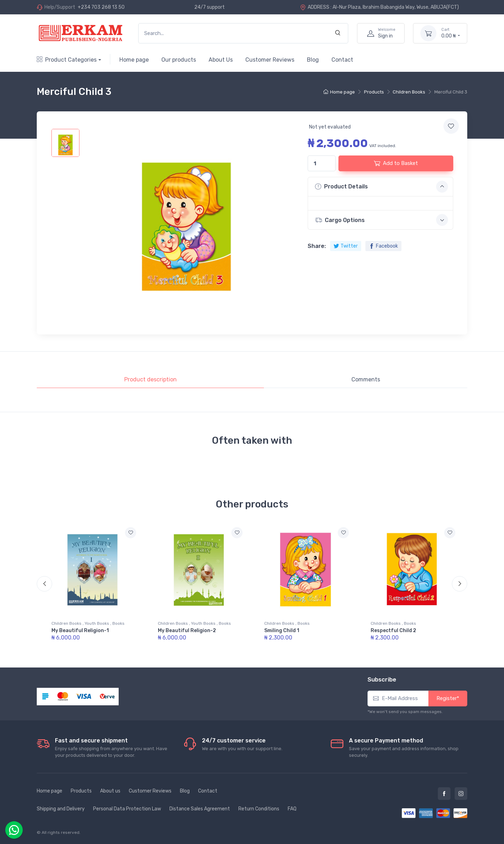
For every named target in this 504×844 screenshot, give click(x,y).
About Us (221, 60)
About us (110, 791)
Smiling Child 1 (282, 631)
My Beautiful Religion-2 (187, 631)
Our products (179, 60)
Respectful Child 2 (393, 631)
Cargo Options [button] (381, 220)
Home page (134, 60)
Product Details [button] (381, 187)
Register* (448, 698)
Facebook (383, 246)
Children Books (409, 92)
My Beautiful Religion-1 (80, 631)
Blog (313, 60)
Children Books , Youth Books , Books (88, 623)
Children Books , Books (287, 623)
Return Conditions (259, 809)
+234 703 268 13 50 (101, 7)
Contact (342, 60)
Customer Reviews (270, 60)
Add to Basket (396, 163)
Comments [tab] (366, 379)
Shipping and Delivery (61, 809)
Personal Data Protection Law (127, 809)
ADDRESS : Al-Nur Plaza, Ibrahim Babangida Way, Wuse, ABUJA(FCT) (379, 7)
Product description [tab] (150, 379)
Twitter (346, 246)
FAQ (292, 809)
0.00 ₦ (451, 33)
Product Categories (67, 60)
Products (374, 92)
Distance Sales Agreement (200, 809)
